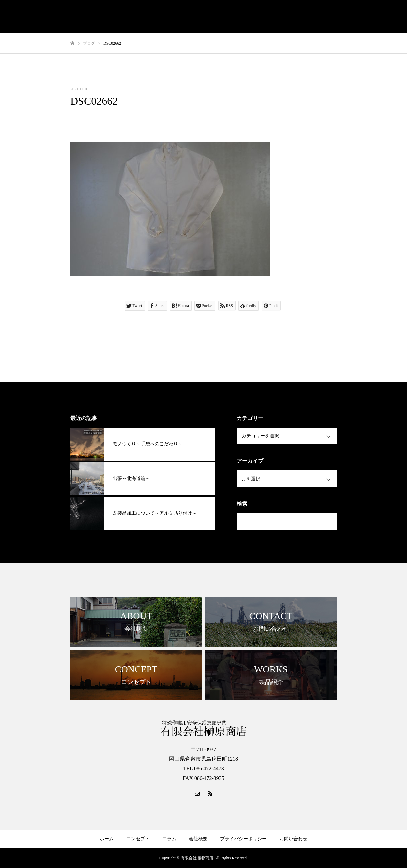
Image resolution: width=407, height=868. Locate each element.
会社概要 (198, 839)
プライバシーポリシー (243, 839)
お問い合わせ (293, 839)
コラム (169, 839)
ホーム (107, 839)
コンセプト (138, 839)
